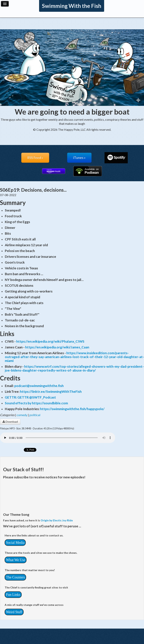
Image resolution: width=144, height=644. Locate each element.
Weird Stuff (14, 612)
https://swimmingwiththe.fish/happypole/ (72, 409)
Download (10, 422)
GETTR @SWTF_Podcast (37, 397)
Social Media (15, 543)
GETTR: (11, 397)
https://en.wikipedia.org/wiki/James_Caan (57, 347)
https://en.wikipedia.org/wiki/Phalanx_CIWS (50, 341)
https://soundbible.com (50, 403)
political (35, 415)
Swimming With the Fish (72, 6)
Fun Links (13, 595)
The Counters (15, 577)
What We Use (16, 560)
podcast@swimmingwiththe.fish (39, 386)
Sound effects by (18, 403)
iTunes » (79, 158)
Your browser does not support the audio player (58, 438)
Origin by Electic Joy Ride (57, 520)
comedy (22, 415)
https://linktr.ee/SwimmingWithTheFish (51, 392)
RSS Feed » (35, 158)
